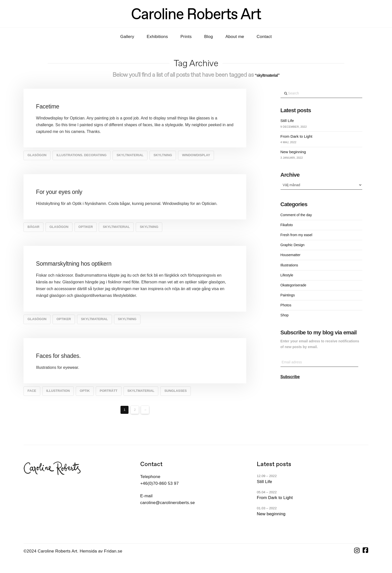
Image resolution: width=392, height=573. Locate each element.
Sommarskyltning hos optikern (74, 264)
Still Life (287, 121)
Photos (286, 305)
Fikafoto (287, 225)
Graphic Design (293, 245)
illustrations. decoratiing (81, 155)
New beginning (293, 152)
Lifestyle (287, 275)
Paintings (288, 295)
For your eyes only (59, 192)
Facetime (48, 106)
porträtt (109, 391)
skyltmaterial (130, 155)
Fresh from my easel (296, 235)
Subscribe (290, 377)
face (32, 391)
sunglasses (175, 391)
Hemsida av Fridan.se (101, 551)
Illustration (58, 391)
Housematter (290, 255)
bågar (33, 227)
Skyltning (163, 155)
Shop (285, 315)
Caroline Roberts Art (196, 14)
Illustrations (289, 265)
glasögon (37, 155)
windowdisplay (196, 155)
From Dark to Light (296, 136)
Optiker (86, 227)
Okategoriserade (293, 285)
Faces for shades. (58, 356)
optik (85, 391)
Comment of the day (296, 215)
